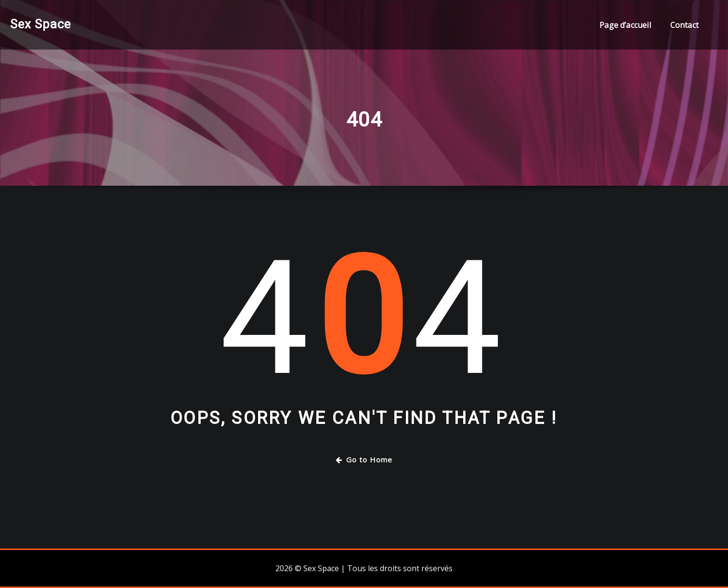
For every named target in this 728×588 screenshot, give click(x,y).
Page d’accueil (625, 25)
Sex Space (40, 24)
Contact (684, 25)
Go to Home (364, 460)
